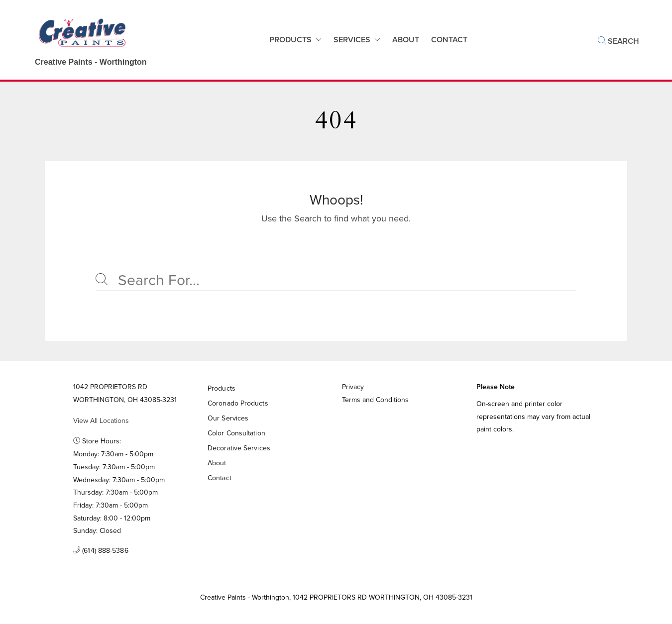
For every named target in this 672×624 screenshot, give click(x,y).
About (406, 40)
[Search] (336, 280)
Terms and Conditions (375, 400)
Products (290, 40)
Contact (220, 478)
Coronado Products (238, 403)
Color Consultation (236, 433)
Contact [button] (449, 40)
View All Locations (101, 420)
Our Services (228, 418)
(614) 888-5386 (101, 550)
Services (352, 40)
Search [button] (618, 41)
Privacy (353, 387)
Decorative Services (239, 448)
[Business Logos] (81, 40)
